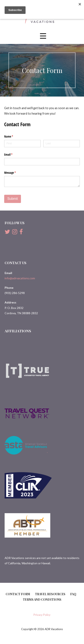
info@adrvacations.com (20, 278)
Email (13, 155)
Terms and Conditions (42, 600)
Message (15, 173)
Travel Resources (50, 594)
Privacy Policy (42, 615)
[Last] (62, 144)
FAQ (73, 594)
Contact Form (18, 594)
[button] (43, 36)
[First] (22, 144)
